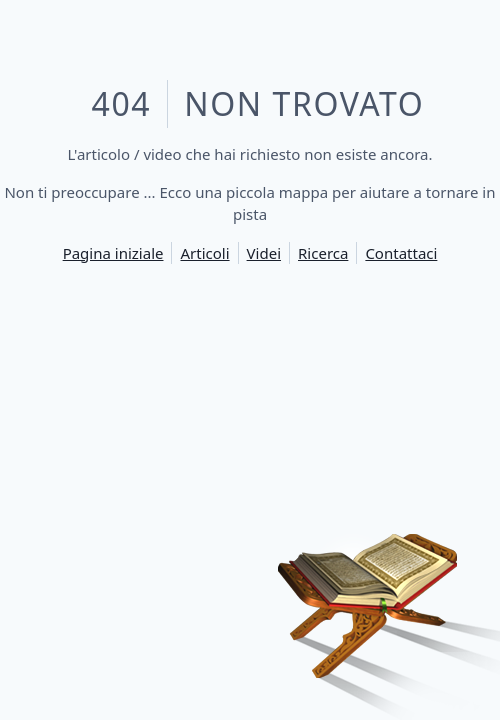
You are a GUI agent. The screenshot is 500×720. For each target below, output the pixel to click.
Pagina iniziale (113, 253)
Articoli (204, 253)
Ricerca (323, 253)
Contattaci (401, 253)
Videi (264, 253)
